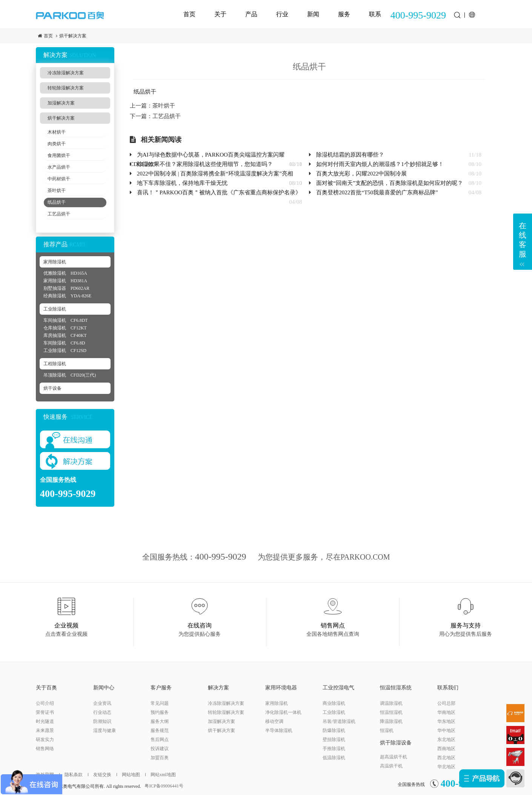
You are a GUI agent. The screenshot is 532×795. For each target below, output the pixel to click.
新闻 (313, 14)
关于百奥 (46, 688)
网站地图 (128, 775)
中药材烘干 (59, 179)
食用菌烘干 (59, 155)
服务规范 (160, 730)
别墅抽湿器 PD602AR (66, 288)
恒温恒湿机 (391, 712)
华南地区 (446, 712)
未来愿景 (45, 730)
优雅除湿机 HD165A (65, 273)
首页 (189, 14)
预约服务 (160, 712)
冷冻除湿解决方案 (66, 73)
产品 (251, 14)
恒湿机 (387, 730)
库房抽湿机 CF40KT (65, 335)
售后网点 (160, 740)
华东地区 (446, 721)
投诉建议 (160, 749)
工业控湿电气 (338, 688)
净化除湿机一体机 (283, 712)
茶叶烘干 (57, 191)
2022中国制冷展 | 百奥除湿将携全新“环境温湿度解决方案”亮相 (215, 174)
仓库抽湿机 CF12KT (65, 328)
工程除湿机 (55, 364)
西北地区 (446, 758)
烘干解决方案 (73, 36)
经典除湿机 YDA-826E (67, 296)
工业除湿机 (55, 309)
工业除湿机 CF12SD (65, 351)
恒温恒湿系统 (396, 688)
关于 (220, 14)
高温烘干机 (391, 766)
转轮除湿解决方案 (66, 88)
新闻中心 (104, 688)
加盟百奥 (160, 758)
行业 (282, 14)
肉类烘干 (57, 144)
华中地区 (446, 730)
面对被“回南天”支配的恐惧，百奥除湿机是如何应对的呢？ (389, 183)
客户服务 (161, 688)
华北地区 (446, 767)
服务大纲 (160, 721)
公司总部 (446, 703)
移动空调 (274, 721)
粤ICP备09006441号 (164, 786)
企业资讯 (102, 703)
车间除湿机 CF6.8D (64, 343)
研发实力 (45, 740)
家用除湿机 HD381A (65, 281)
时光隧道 (45, 721)
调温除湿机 (391, 703)
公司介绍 (45, 703)
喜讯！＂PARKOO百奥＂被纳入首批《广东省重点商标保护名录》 (219, 192)
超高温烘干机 (394, 757)
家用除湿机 (55, 262)
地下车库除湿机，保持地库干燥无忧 (182, 183)
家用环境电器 (281, 688)
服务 (344, 14)
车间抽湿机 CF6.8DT (66, 320)
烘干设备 (52, 388)
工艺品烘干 (59, 214)
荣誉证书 (45, 712)
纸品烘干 (57, 202)
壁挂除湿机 (334, 740)
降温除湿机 (391, 721)
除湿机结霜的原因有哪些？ (350, 155)
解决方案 (218, 688)
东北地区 (446, 740)
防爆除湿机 (334, 730)
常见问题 (160, 703)
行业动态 (102, 712)
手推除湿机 (334, 749)
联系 (375, 14)
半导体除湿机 (279, 730)
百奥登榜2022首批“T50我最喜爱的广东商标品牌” (377, 192)
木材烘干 (57, 132)
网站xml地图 (161, 775)
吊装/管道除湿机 (339, 721)
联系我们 (448, 688)
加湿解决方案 (61, 103)
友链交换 (100, 775)
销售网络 (45, 749)
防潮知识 (102, 721)
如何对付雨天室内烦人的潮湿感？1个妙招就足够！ (380, 164)
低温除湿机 (334, 758)
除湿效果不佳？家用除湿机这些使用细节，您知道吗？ (205, 164)
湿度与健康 (105, 730)
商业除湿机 (334, 703)
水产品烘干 (59, 167)
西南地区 (446, 749)
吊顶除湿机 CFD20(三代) (70, 375)
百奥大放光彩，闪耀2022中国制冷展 (361, 174)
